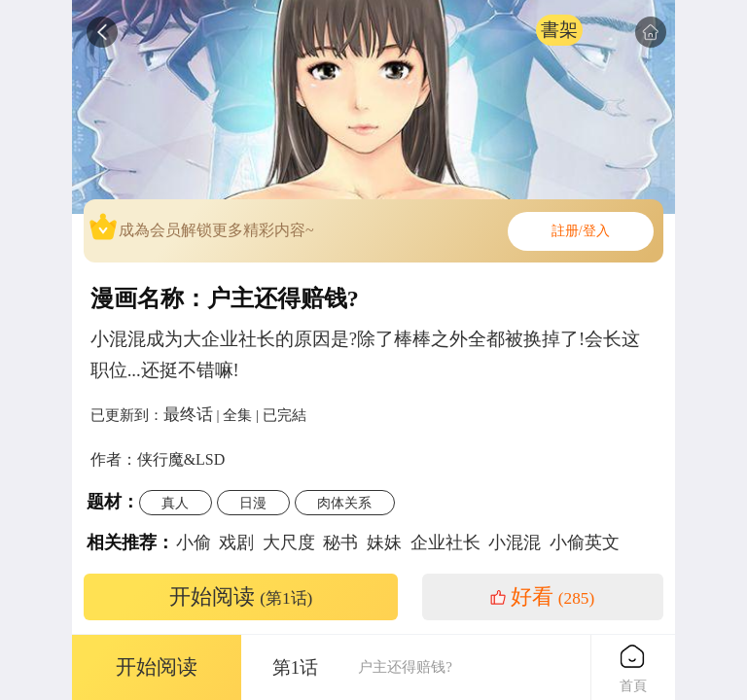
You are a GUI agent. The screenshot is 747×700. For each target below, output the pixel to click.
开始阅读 (241, 597)
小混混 (515, 542)
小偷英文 (585, 542)
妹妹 (384, 542)
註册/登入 (581, 231)
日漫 (253, 503)
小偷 (194, 542)
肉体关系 (344, 503)
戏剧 (236, 542)
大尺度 (289, 542)
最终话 (188, 414)
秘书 (340, 542)
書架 (559, 30)
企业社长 (445, 542)
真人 (175, 503)
